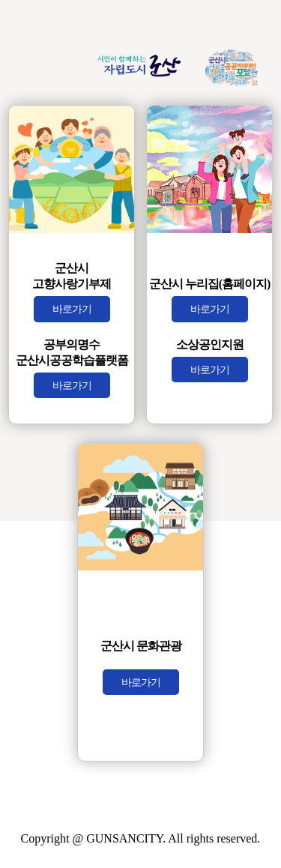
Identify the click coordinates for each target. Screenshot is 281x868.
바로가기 (72, 309)
